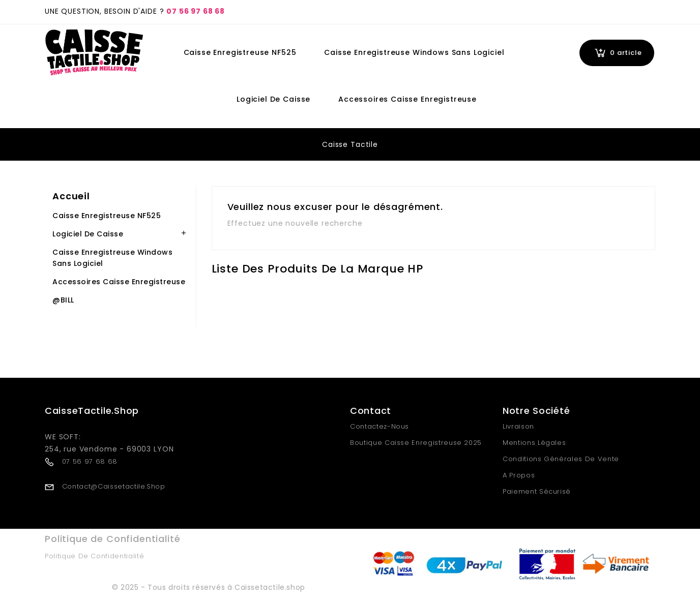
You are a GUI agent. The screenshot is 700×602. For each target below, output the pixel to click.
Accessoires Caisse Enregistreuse (407, 99)
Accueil (71, 196)
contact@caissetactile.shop (114, 486)
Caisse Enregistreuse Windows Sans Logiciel (414, 52)
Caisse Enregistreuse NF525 (240, 52)
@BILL (63, 300)
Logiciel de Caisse (273, 99)
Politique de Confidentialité (94, 556)
